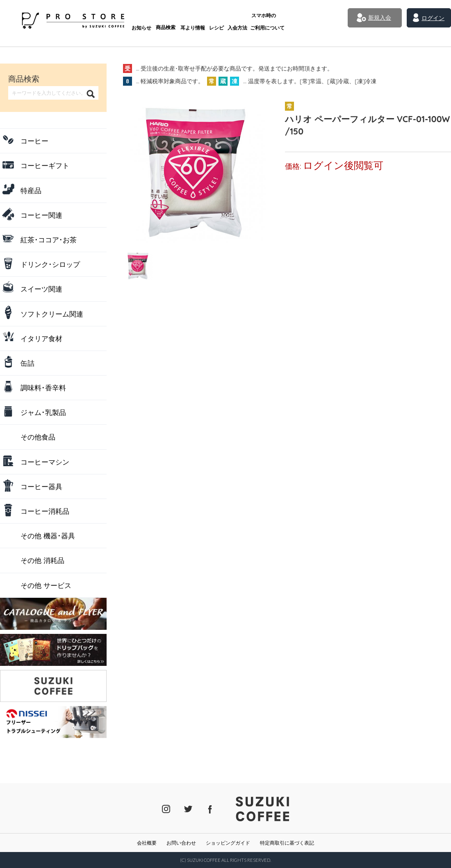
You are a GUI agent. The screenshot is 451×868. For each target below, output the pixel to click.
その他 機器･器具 (48, 536)
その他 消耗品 (42, 560)
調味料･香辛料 (43, 388)
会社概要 (147, 843)
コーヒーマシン (45, 462)
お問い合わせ (181, 843)
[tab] (138, 266)
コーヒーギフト (45, 165)
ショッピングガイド (228, 843)
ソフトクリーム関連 (52, 314)
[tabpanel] (195, 171)
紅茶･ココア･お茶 (49, 240)
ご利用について (253, 17)
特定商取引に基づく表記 (287, 843)
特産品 (31, 190)
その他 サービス (46, 585)
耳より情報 (174, 19)
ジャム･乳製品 (43, 412)
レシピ (199, 19)
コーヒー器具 (41, 486)
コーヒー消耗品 (45, 511)
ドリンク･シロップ (50, 264)
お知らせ (121, 19)
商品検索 (146, 19)
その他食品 (38, 437)
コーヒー (34, 141)
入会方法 (222, 19)
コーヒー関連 (41, 215)
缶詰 (27, 363)
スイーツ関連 (41, 289)
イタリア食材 (41, 338)
